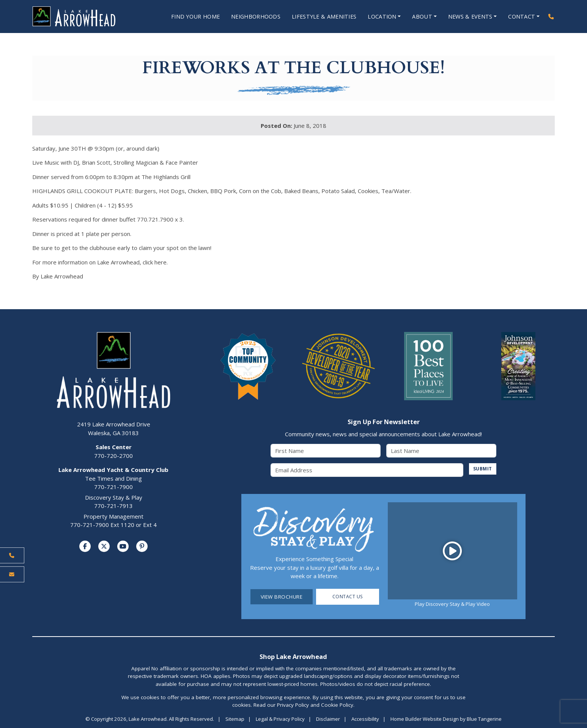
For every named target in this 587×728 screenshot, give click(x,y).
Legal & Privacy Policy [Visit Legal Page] (280, 719)
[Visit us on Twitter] (104, 547)
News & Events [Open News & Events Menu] (468, 17)
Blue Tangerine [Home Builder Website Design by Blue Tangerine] (484, 719)
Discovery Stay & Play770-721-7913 (114, 502)
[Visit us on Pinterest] (142, 547)
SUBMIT (482, 469)
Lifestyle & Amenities (319, 17)
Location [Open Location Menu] (379, 17)
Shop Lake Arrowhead (293, 657)
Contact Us (348, 597)
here (161, 263)
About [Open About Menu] (420, 17)
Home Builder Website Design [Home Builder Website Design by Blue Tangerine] (425, 719)
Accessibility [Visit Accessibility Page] (365, 719)
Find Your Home (183, 17)
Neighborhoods (247, 17)
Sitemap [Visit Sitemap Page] (235, 719)
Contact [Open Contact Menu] (521, 17)
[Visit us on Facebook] (85, 547)
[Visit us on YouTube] (123, 547)
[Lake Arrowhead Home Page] (82, 17)
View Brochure (282, 597)
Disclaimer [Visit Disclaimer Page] (328, 719)
